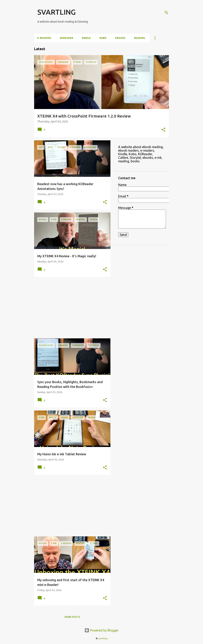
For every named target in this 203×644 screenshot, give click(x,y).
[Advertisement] (71, 308)
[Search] (167, 13)
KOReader (67, 38)
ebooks (120, 38)
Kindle (86, 38)
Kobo (103, 38)
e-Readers (44, 38)
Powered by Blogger (101, 630)
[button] (163, 130)
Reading (140, 38)
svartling (103, 638)
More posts (72, 617)
